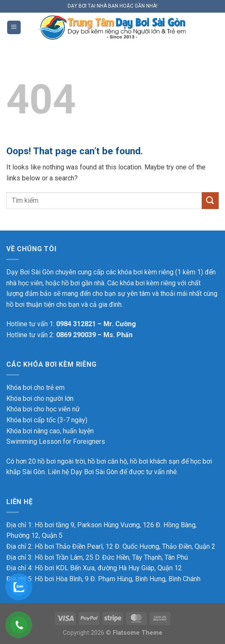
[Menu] (14, 28)
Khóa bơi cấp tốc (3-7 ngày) (47, 420)
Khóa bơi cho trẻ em (35, 388)
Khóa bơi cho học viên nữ (43, 409)
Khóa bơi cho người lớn (40, 398)
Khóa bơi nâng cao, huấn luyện (50, 431)
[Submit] (210, 200)
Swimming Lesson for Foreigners (56, 441)
